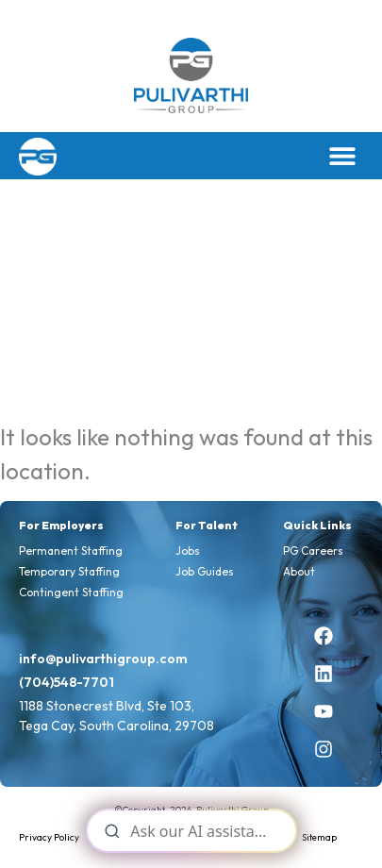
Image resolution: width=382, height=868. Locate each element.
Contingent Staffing (71, 592)
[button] (342, 156)
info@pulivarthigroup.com (103, 659)
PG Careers (313, 551)
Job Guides (205, 571)
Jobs (188, 551)
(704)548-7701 (66, 682)
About (299, 571)
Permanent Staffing (71, 551)
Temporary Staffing (69, 571)
